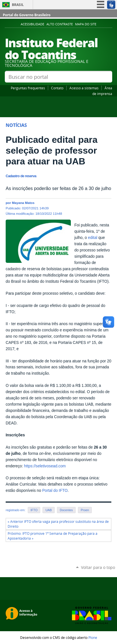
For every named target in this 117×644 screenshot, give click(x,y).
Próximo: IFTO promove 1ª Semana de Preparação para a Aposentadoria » (53, 536)
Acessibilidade (32, 24)
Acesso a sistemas (84, 88)
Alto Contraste (60, 24)
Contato (57, 88)
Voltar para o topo (98, 567)
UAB (48, 510)
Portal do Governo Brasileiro (27, 15)
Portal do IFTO (55, 491)
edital (93, 238)
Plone (93, 637)
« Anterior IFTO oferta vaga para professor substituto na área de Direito (58, 524)
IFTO (34, 510)
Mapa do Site (86, 24)
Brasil (18, 5)
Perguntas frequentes (28, 88)
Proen (85, 510)
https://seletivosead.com (45, 466)
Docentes (66, 510)
